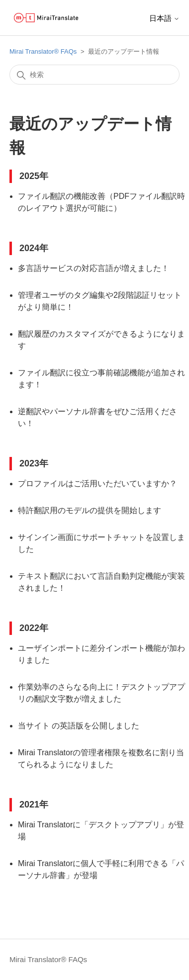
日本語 (164, 18)
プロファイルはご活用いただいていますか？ (97, 484)
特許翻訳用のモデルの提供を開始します (90, 510)
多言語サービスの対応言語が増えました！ (94, 268)
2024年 (34, 248)
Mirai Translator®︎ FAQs (43, 51)
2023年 (34, 463)
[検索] (94, 75)
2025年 (34, 176)
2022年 (34, 628)
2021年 (34, 804)
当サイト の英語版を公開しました (79, 726)
